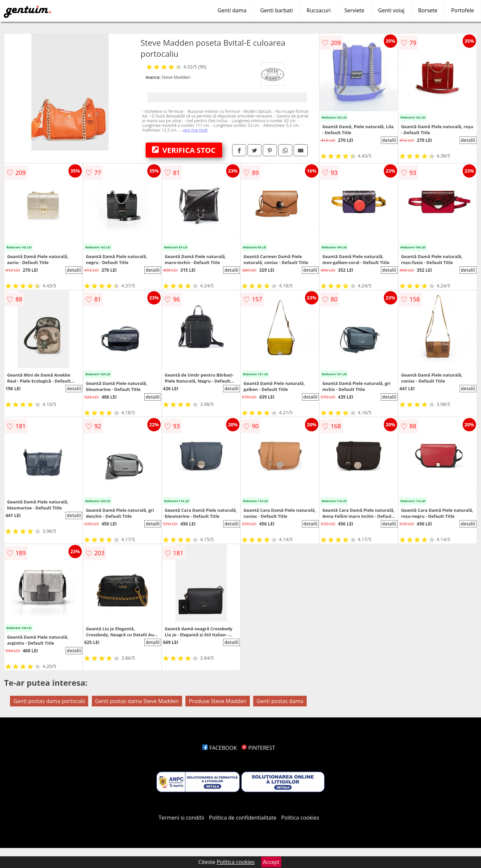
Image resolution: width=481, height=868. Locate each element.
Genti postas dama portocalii (49, 701)
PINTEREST (258, 748)
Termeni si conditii (182, 818)
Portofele (462, 10)
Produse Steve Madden (217, 701)
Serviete (354, 10)
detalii (389, 140)
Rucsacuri (319, 10)
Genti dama (232, 10)
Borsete (428, 10)
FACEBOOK (220, 748)
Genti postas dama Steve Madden (137, 701)
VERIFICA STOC (184, 150)
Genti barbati (277, 10)
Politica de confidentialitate (243, 818)
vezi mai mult (195, 130)
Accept (271, 862)
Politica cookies (300, 818)
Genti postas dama (280, 701)
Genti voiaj (391, 10)
